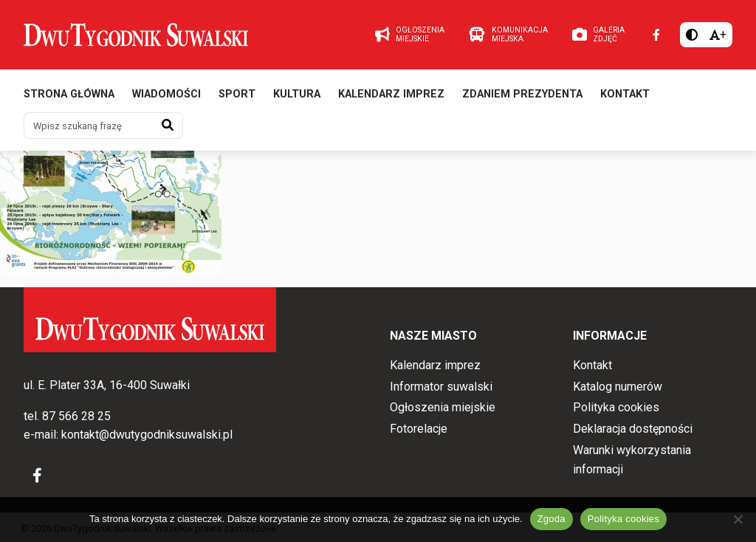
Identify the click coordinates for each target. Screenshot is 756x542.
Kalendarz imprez (391, 94)
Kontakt (625, 94)
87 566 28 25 (76, 416)
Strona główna (69, 94)
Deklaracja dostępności (633, 429)
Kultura (297, 94)
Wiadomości (166, 94)
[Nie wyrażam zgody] (738, 519)
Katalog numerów (618, 387)
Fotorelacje (419, 429)
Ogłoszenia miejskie (443, 407)
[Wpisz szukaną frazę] (89, 126)
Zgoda (551, 519)
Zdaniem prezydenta (522, 94)
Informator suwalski (441, 387)
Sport (237, 94)
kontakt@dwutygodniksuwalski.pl (147, 435)
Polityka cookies (616, 407)
